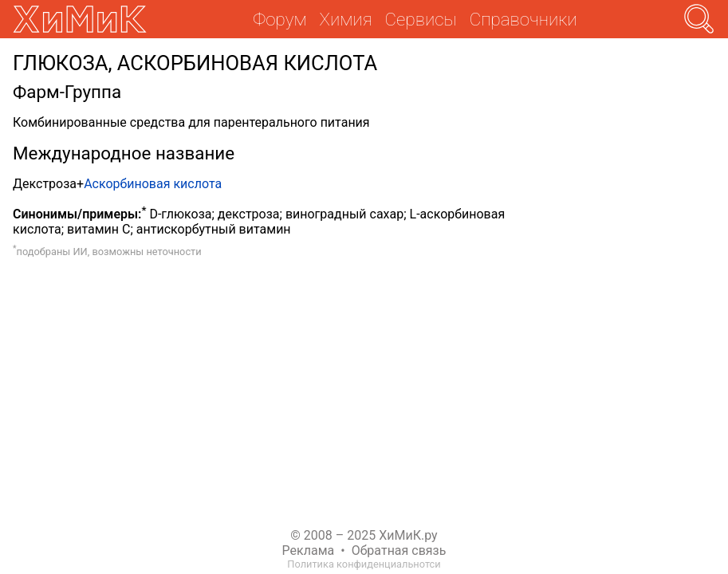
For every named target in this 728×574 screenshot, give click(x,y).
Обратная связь (399, 550)
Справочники (523, 19)
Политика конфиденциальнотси (364, 564)
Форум (279, 19)
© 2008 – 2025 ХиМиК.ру (364, 535)
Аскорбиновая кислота (153, 184)
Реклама (309, 550)
